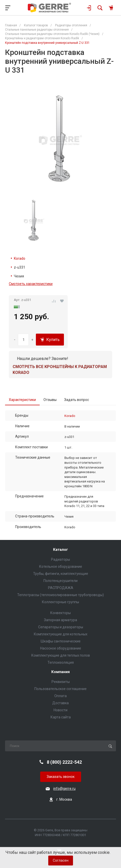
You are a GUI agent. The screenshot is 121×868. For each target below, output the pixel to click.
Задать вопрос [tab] (77, 400)
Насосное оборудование (61, 648)
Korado (20, 258)
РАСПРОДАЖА (61, 588)
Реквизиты (61, 682)
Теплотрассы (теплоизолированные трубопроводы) (60, 595)
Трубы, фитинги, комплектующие (61, 574)
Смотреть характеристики (31, 284)
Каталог (60, 550)
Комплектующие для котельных (61, 634)
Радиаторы (60, 559)
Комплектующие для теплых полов (61, 655)
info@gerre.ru (64, 789)
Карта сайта (61, 717)
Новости (60, 710)
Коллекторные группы (60, 602)
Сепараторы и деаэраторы (61, 627)
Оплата (60, 696)
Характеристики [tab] (22, 400)
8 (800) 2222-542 (64, 762)
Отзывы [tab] (50, 400)
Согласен (61, 860)
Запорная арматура (60, 620)
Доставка (60, 703)
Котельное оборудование (61, 567)
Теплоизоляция (61, 662)
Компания (60, 672)
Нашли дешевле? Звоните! (43, 359)
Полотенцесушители (60, 581)
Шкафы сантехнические (61, 641)
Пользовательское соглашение (60, 689)
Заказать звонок (61, 777)
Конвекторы (60, 613)
